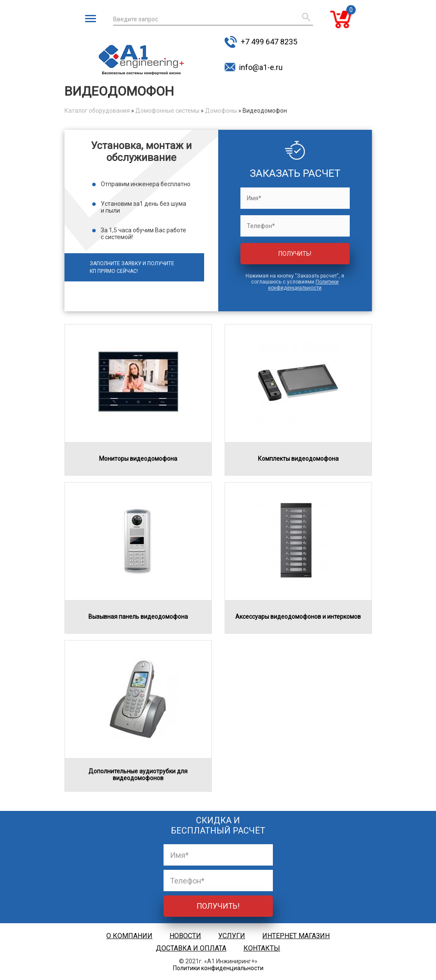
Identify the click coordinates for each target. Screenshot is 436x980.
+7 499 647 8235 (269, 42)
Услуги (232, 936)
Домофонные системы (167, 111)
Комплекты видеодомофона (298, 459)
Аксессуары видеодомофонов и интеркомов (298, 617)
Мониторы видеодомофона (138, 459)
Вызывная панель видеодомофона (138, 617)
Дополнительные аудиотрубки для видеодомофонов (138, 775)
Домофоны (221, 111)
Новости (185, 936)
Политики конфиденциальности (303, 285)
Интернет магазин (296, 936)
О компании (129, 936)
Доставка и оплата (191, 948)
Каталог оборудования (97, 111)
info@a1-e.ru (261, 67)
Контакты (262, 948)
